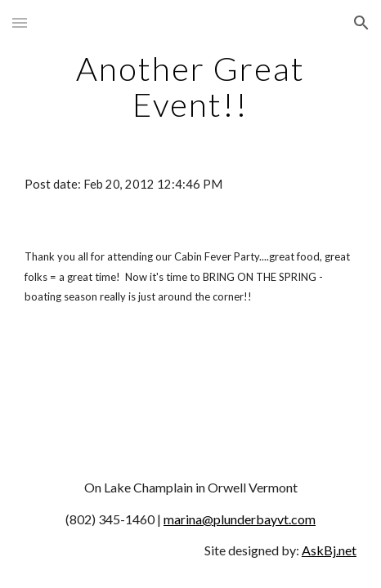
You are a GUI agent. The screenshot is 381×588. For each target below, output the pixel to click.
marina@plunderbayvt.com (240, 519)
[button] (20, 22)
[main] (190, 87)
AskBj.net (329, 550)
